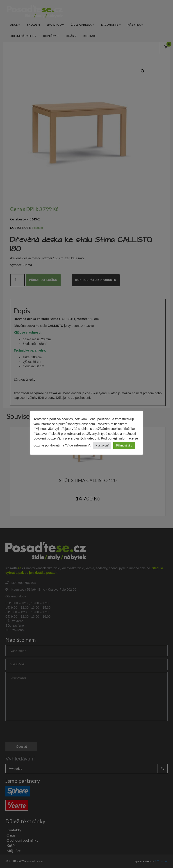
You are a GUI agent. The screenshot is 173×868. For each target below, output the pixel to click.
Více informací (77, 445)
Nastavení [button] (102, 445)
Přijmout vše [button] (124, 445)
